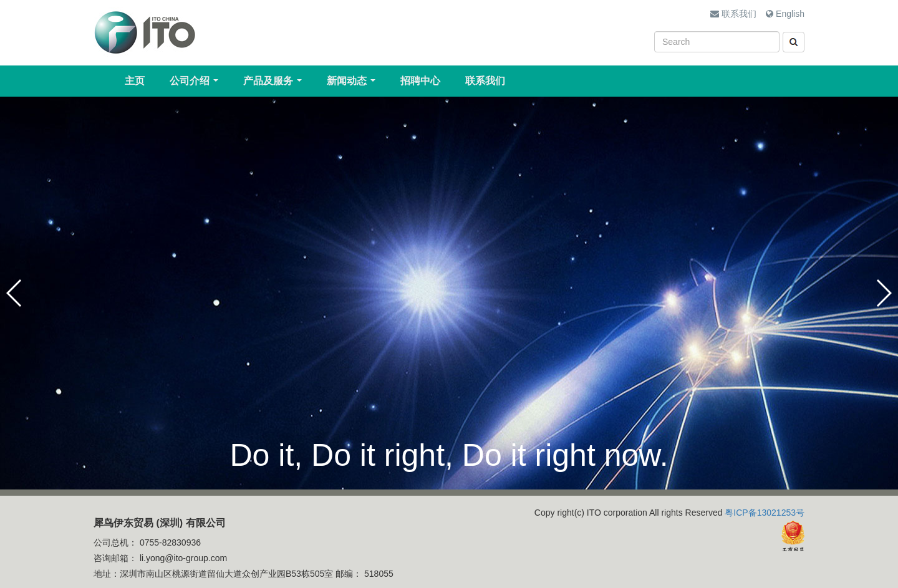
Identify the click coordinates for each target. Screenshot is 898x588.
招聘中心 (420, 81)
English (785, 14)
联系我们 (733, 14)
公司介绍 (197, 84)
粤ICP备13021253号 (765, 513)
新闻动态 (354, 84)
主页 (135, 81)
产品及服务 (275, 84)
